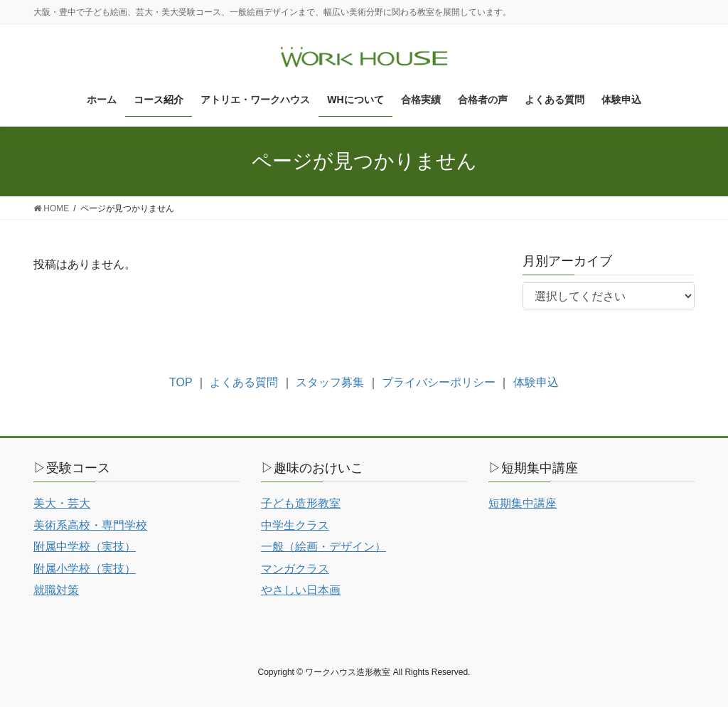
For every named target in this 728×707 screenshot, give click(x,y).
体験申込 (536, 382)
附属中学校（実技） (85, 547)
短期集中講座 (523, 503)
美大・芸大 (62, 503)
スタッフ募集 (330, 382)
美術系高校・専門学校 (90, 525)
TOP (181, 382)
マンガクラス (295, 569)
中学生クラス (295, 525)
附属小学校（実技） (85, 569)
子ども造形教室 (301, 503)
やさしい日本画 (301, 590)
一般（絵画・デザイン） (323, 547)
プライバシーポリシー (439, 382)
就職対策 (56, 590)
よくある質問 (244, 382)
